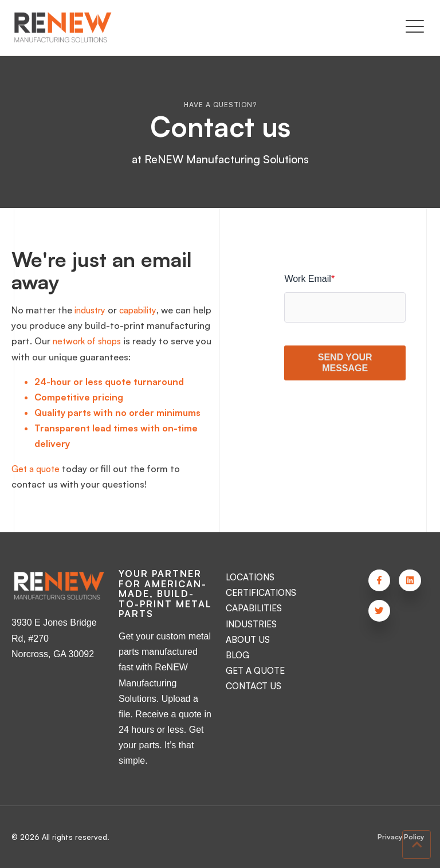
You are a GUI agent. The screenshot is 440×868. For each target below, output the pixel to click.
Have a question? (220, 105)
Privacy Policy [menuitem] (399, 837)
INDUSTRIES (252, 624)
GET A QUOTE (257, 670)
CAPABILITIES (255, 608)
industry (92, 310)
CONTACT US (255, 686)
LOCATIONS (252, 577)
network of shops (156, 341)
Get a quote (37, 469)
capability (144, 310)
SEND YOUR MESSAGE (345, 362)
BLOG (238, 655)
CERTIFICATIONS (263, 592)
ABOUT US (249, 639)
